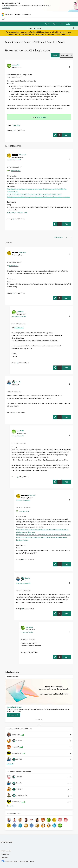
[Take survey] (14, 715)
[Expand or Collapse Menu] (3, 19)
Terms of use (5, 854)
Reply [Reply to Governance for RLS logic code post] (66, 135)
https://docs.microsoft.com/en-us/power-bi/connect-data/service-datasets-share (34, 194)
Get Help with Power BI (44, 42)
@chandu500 (16, 171)
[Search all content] (51, 28)
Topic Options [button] (66, 55)
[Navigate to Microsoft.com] (7, 14)
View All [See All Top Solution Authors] (10, 764)
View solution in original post (17, 212)
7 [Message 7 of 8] (13, 293)
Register (47, 24)
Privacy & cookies (6, 851)
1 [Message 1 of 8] (13, 130)
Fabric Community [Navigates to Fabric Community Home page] (23, 14)
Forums (27, 42)
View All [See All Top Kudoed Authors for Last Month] (10, 806)
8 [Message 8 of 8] (18, 363)
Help (61, 24)
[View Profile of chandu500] (16, 65)
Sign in (55, 24)
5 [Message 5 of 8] (27, 652)
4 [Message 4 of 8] (22, 609)
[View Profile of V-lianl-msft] (22, 155)
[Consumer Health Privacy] (26, 861)
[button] (55, 55)
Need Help (16, 125)
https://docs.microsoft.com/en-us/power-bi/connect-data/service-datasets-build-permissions (38, 197)
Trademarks (5, 857)
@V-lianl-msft (19, 328)
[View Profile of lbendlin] (18, 382)
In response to (14, 160)
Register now (65, 34)
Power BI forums (13, 42)
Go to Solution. (42, 117)
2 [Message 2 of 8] (13, 412)
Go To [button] (68, 24)
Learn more (6, 8)
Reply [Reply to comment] (66, 224)
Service (61, 42)
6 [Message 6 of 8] (13, 219)
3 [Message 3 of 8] (18, 477)
